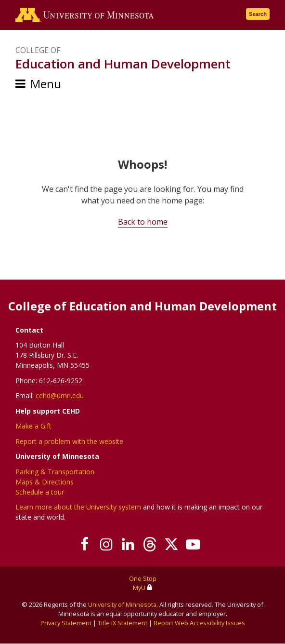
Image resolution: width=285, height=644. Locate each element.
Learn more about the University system (78, 507)
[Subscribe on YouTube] (193, 544)
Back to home (143, 222)
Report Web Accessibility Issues (199, 623)
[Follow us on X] (171, 544)
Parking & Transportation (55, 472)
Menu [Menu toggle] (46, 84)
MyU (143, 588)
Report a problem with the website (69, 441)
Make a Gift (33, 426)
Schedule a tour (40, 492)
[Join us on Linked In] (128, 544)
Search (258, 14)
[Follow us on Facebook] (84, 544)
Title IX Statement (123, 623)
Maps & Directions (45, 482)
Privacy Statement (66, 623)
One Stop (143, 578)
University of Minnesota (122, 604)
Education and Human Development (123, 64)
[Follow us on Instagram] (106, 544)
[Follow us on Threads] (149, 544)
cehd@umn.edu (60, 396)
